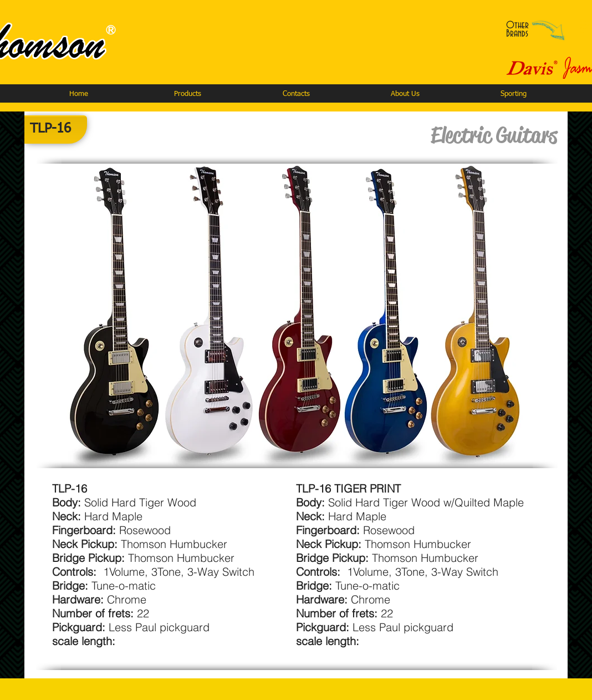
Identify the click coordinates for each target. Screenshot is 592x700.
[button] (187, 94)
